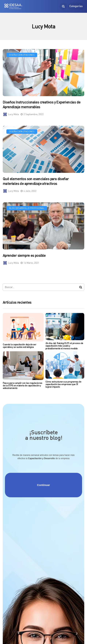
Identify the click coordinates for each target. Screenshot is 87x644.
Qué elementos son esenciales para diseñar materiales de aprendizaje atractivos (36, 182)
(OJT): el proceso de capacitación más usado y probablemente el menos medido (64, 346)
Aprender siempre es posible (24, 257)
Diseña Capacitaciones (22, 55)
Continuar (43, 485)
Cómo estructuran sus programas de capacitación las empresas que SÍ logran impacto (63, 384)
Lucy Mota (13, 114)
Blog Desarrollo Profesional (27, 209)
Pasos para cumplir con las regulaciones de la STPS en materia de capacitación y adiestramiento (23, 386)
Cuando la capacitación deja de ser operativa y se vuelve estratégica (20, 346)
